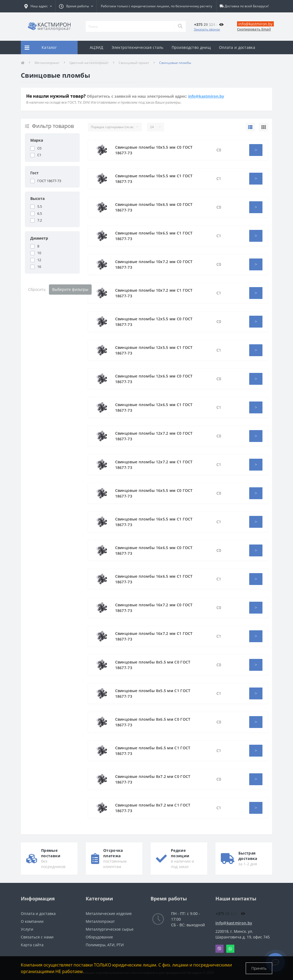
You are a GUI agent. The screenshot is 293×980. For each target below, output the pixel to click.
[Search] (180, 26)
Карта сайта (32, 945)
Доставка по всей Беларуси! (247, 6)
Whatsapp (230, 949)
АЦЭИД (97, 47)
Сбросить (37, 289)
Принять (259, 968)
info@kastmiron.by (206, 96)
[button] (76, 6)
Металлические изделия (109, 913)
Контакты (99, 61)
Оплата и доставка (237, 47)
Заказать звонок (207, 29)
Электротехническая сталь (138, 47)
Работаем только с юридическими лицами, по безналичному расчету (157, 6)
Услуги (27, 929)
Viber (219, 949)
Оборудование (99, 937)
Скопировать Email (254, 29)
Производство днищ (191, 47)
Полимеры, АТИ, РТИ (105, 945)
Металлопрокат (100, 921)
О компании (32, 921)
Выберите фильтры (70, 289)
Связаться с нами (37, 937)
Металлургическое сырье (110, 929)
